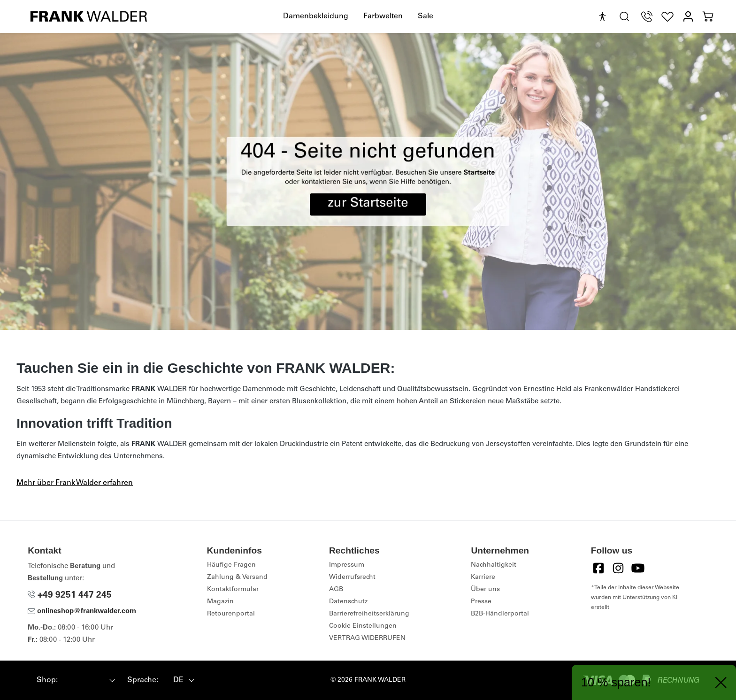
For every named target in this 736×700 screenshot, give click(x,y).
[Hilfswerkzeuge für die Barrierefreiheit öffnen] (602, 17)
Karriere (483, 577)
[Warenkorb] (708, 17)
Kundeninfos (234, 550)
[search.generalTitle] (624, 17)
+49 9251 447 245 (70, 596)
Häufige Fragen (231, 565)
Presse (481, 602)
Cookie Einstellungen (363, 626)
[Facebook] (598, 568)
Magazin (220, 602)
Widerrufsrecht (352, 577)
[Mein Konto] (688, 17)
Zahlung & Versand (237, 577)
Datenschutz (348, 602)
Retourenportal (231, 614)
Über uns (485, 590)
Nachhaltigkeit (494, 565)
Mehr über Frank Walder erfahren (75, 483)
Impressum (347, 565)
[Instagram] (618, 568)
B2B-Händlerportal (500, 614)
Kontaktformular (233, 590)
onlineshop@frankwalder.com (82, 612)
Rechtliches (354, 550)
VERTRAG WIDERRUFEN (367, 638)
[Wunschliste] (667, 17)
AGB (336, 590)
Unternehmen (500, 550)
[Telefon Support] (647, 17)
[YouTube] (638, 568)
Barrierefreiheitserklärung (369, 614)
